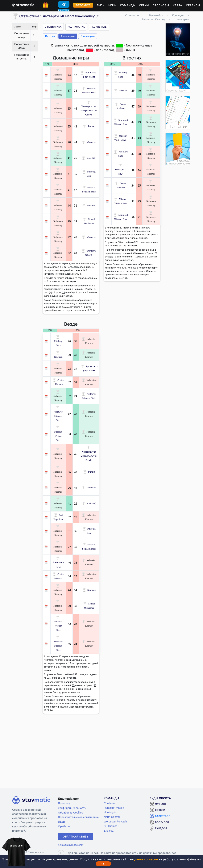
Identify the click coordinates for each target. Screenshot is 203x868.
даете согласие (146, 859)
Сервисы (193, 5)
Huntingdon (111, 812)
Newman (89, 205)
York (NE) (89, 158)
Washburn (89, 142)
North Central (112, 817)
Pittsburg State (58, 341)
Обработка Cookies (70, 812)
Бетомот (83, 5)
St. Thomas (111, 826)
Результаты (99, 27)
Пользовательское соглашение (78, 817)
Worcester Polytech (115, 821)
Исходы (50, 36)
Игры (112, 5)
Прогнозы (161, 5)
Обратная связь (76, 836)
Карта (178, 5)
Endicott (109, 831)
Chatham (109, 803)
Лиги (101, 5)
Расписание (76, 27)
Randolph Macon (114, 808)
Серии (144, 5)
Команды (128, 5)
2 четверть (88, 36)
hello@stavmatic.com (71, 845)
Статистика (53, 27)
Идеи (61, 822)
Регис (89, 126)
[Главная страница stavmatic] (23, 5)
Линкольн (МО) (121, 170)
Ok (103, 864)
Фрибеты (64, 826)
